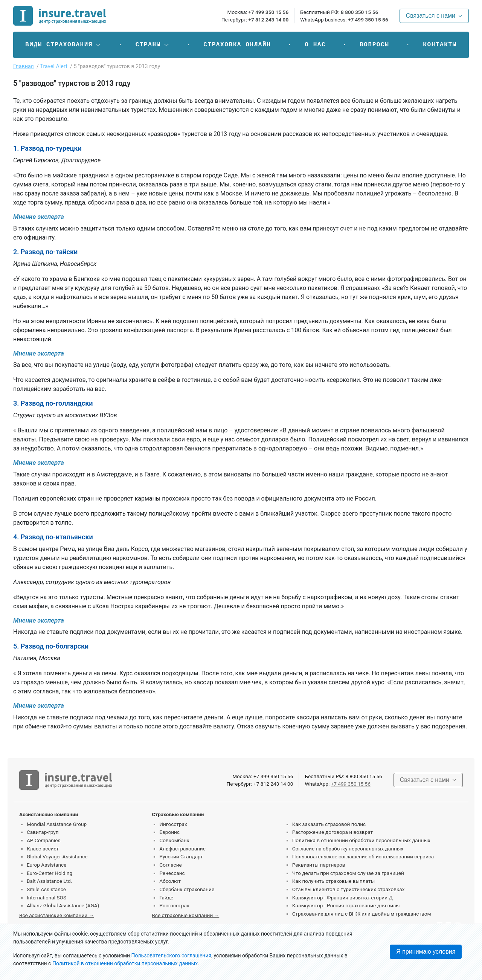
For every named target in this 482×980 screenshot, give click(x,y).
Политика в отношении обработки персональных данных (361, 840)
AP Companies (43, 840)
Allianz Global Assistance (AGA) (63, 905)
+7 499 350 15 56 (268, 12)
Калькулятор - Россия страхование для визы (346, 905)
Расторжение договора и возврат (333, 832)
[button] (63, 45)
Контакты (440, 45)
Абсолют (170, 881)
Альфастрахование (182, 849)
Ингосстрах (173, 824)
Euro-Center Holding (50, 873)
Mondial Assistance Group (57, 824)
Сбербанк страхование (187, 889)
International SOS (47, 898)
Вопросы (374, 45)
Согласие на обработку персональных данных (348, 849)
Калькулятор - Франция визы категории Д (342, 898)
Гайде (166, 898)
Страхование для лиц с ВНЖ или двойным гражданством (362, 914)
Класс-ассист (43, 849)
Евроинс (169, 832)
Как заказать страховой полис (329, 824)
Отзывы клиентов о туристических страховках (349, 889)
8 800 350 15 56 (359, 12)
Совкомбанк (174, 840)
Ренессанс (172, 873)
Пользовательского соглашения (172, 956)
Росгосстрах (174, 905)
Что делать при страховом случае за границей (348, 873)
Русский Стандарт (181, 856)
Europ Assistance (47, 865)
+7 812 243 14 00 (268, 20)
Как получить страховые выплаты (334, 881)
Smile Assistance (46, 889)
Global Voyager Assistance (57, 856)
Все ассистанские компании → (56, 915)
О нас (315, 45)
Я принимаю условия (426, 952)
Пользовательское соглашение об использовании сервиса (363, 856)
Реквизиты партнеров (319, 865)
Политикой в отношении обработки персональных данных (125, 963)
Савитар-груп (43, 832)
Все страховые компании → (185, 915)
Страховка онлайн (237, 45)
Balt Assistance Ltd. (49, 881)
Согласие (170, 865)
